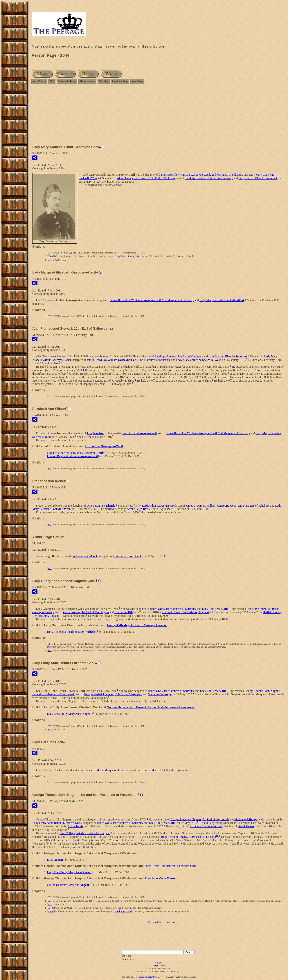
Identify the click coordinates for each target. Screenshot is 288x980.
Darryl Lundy (158, 966)
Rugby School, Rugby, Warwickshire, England (188, 837)
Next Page (137, 81)
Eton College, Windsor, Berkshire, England (85, 833)
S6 (49, 644)
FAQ (52, 81)
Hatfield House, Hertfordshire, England (186, 612)
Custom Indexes (67, 81)
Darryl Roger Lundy (124, 256)
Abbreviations (88, 81)
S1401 (51, 908)
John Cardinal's (141, 977)
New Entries (39, 81)
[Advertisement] (158, 116)
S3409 (51, 256)
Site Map (103, 81)
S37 (50, 253)
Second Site (153, 977)
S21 (50, 901)
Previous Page (120, 81)
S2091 (51, 911)
